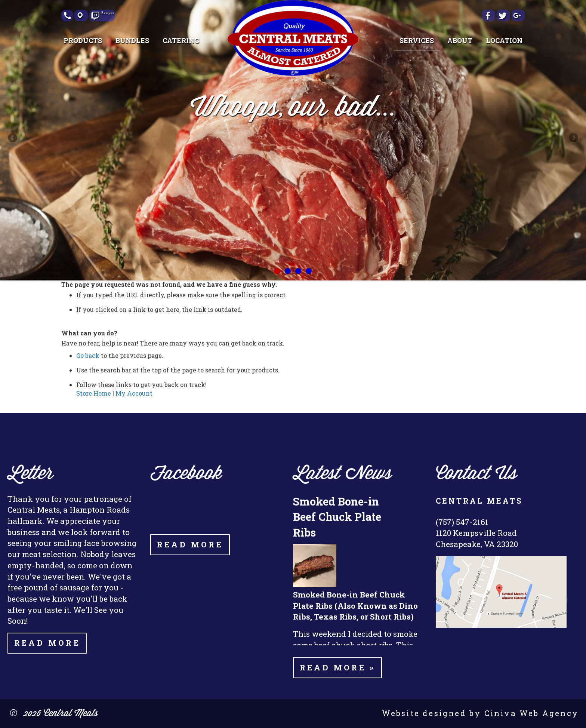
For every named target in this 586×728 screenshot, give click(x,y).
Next (573, 138)
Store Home (94, 393)
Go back (88, 355)
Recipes (106, 13)
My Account (134, 393)
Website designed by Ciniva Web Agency (480, 713)
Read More (47, 643)
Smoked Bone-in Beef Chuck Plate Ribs (337, 517)
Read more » (337, 667)
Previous (13, 138)
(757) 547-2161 (462, 522)
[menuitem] (83, 40)
